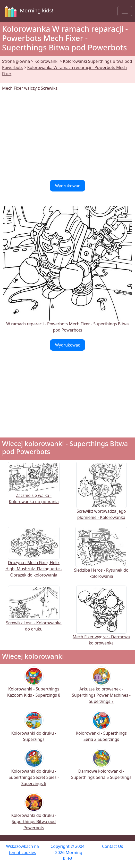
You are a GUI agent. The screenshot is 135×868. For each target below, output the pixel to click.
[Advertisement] (67, 136)
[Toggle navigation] (125, 11)
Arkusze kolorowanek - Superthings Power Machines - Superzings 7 (101, 689)
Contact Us (112, 846)
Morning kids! (28, 11)
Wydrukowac (68, 186)
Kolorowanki (47, 61)
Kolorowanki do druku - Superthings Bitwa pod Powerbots (34, 815)
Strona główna (16, 61)
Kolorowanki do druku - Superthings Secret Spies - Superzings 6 (34, 771)
